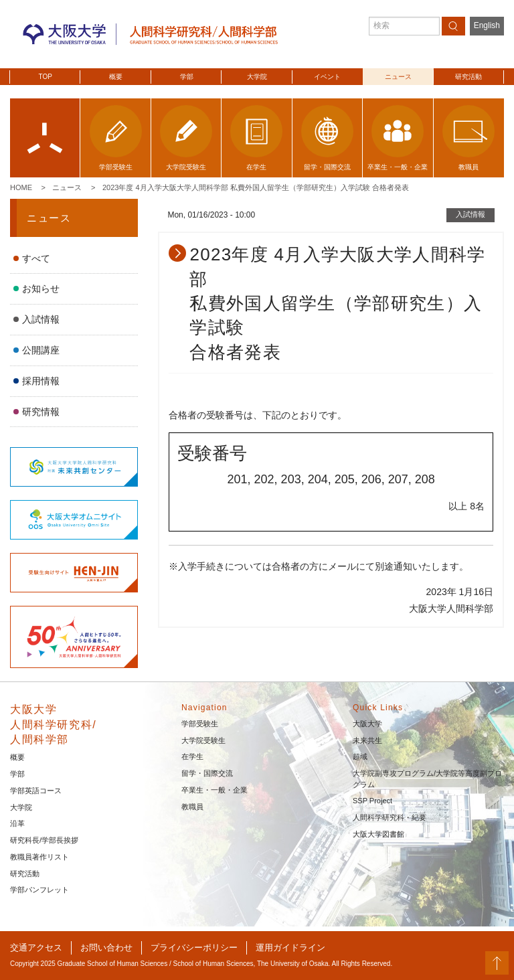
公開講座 (41, 350)
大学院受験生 (203, 740)
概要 (116, 77)
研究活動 (468, 77)
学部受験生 (200, 724)
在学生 (192, 756)
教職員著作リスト (39, 857)
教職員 (192, 807)
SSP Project (372, 801)
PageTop (497, 963)
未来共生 (367, 740)
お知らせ (41, 289)
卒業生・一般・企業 (215, 790)
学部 (187, 77)
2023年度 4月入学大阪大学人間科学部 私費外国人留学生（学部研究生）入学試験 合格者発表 (256, 187)
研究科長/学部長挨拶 (44, 840)
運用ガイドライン (290, 948)
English (487, 25)
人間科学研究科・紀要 (390, 817)
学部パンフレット (39, 890)
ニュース (398, 77)
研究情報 (41, 412)
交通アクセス (36, 948)
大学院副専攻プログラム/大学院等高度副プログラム (427, 779)
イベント (327, 77)
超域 (360, 756)
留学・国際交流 (207, 773)
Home (21, 187)
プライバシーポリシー (194, 948)
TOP (46, 77)
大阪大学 (367, 724)
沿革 (17, 823)
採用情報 (41, 381)
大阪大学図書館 (378, 834)
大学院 (257, 77)
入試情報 (41, 319)
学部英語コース (36, 791)
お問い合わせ (106, 948)
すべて (36, 258)
